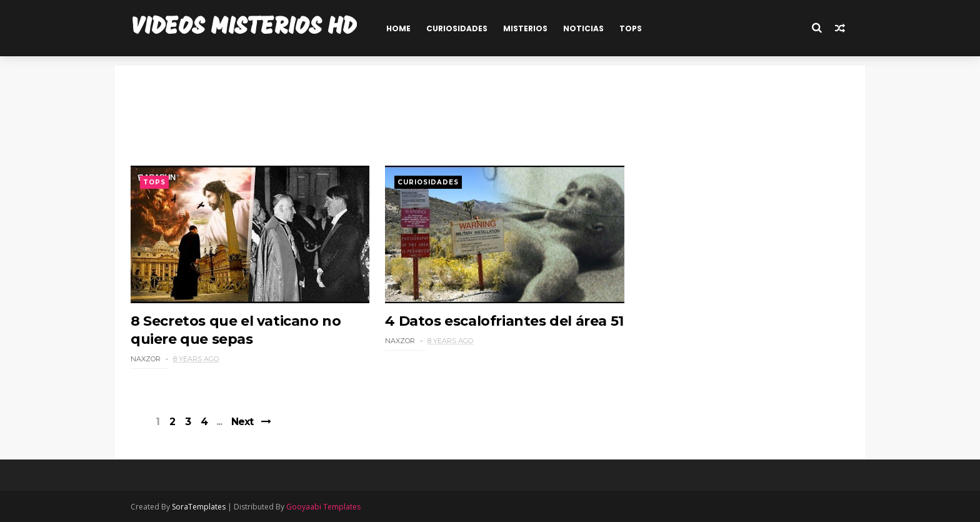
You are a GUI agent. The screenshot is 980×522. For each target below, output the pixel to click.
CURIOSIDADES (457, 28)
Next (242, 422)
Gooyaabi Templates (323, 507)
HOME (398, 28)
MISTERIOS (525, 28)
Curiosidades (428, 182)
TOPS (631, 28)
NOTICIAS (583, 28)
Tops (154, 182)
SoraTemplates (199, 507)
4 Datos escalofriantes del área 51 (504, 321)
